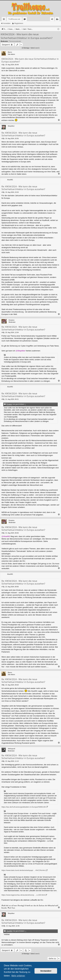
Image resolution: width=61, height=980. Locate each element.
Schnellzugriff (4, 20)
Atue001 (10, 180)
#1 (2, 65)
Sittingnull (11, 749)
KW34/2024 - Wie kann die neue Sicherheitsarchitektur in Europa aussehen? (27, 36)
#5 (2, 399)
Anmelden (7, 23)
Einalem (11, 320)
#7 (2, 587)
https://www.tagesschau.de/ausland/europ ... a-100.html (23, 895)
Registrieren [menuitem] (58, 20)
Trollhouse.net (14, 19)
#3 (2, 192)
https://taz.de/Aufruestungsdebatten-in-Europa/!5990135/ (24, 807)
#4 (2, 332)
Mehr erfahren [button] (18, 976)
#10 (3, 926)
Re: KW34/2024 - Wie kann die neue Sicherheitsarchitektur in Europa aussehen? (23, 134)
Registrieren (19, 23)
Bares (10, 52)
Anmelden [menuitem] (53, 20)
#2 (2, 138)
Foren (25, 20)
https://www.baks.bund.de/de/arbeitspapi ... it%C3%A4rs (23, 870)
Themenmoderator (15, 41)
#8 (2, 685)
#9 (2, 761)
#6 (2, 533)
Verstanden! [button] (46, 971)
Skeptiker (11, 126)
